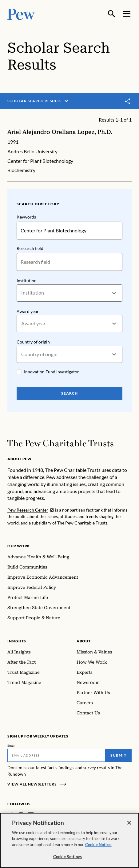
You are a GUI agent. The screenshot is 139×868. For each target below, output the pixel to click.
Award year (28, 311)
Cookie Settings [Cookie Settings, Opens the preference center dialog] (68, 857)
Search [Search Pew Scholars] (69, 394)
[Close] (129, 823)
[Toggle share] (128, 101)
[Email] (56, 755)
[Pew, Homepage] (21, 14)
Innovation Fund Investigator (52, 372)
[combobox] (22, 293)
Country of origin (33, 342)
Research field (30, 248)
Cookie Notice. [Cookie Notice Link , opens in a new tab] (98, 845)
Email (12, 745)
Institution (27, 281)
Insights (17, 641)
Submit (118, 755)
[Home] (60, 443)
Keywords (26, 217)
